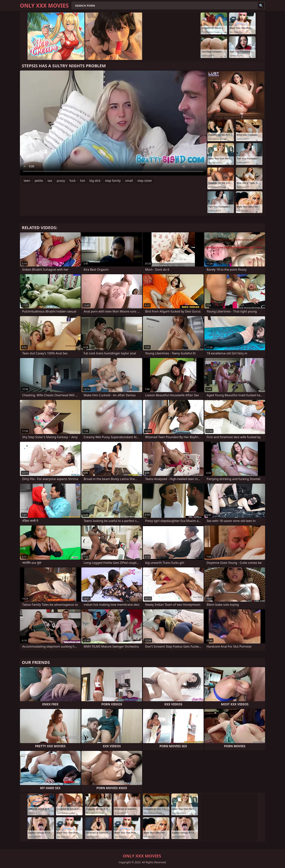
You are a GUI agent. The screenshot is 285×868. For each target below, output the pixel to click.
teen (27, 181)
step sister (145, 181)
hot (82, 181)
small (129, 181)
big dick (95, 181)
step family (113, 181)
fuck (72, 181)
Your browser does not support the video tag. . (113, 123)
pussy (61, 181)
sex (50, 181)
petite (39, 181)
